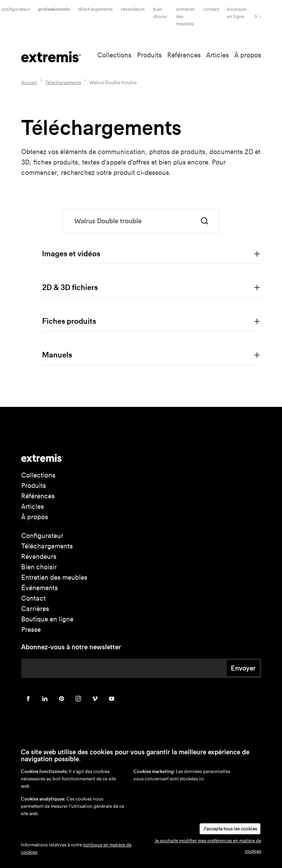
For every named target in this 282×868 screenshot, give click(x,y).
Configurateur (15, 9)
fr (256, 17)
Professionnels (54, 9)
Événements (39, 588)
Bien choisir (39, 567)
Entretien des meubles (54, 577)
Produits (149, 55)
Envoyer (243, 668)
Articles (217, 55)
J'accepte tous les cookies (230, 829)
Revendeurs (133, 9)
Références (184, 55)
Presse (31, 630)
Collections (114, 55)
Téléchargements (95, 9)
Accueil (29, 83)
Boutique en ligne (47, 619)
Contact (211, 9)
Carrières (35, 609)
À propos (248, 55)
